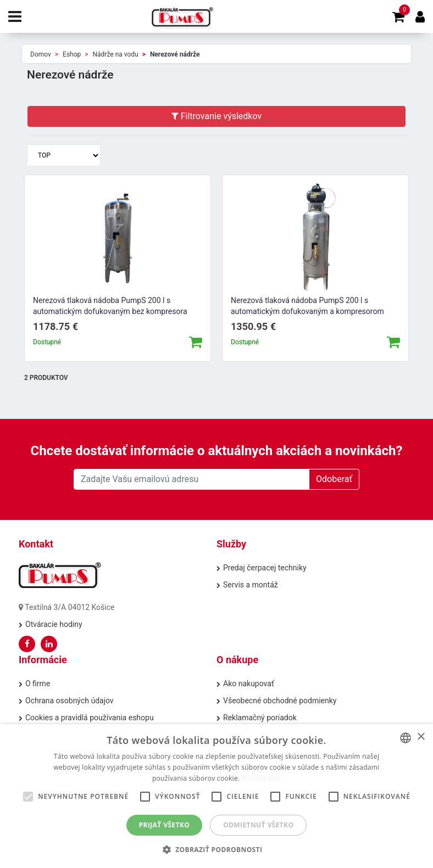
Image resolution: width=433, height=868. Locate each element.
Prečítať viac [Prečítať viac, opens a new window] (261, 778)
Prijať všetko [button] (165, 825)
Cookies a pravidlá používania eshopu (90, 718)
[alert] (216, 796)
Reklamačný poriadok (260, 718)
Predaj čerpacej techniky (265, 568)
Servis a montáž (251, 585)
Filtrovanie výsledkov (216, 116)
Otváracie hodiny (54, 624)
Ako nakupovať (249, 684)
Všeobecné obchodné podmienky (280, 701)
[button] (217, 849)
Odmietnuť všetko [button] (258, 825)
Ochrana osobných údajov (70, 701)
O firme (38, 684)
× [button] (421, 737)
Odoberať (334, 479)
